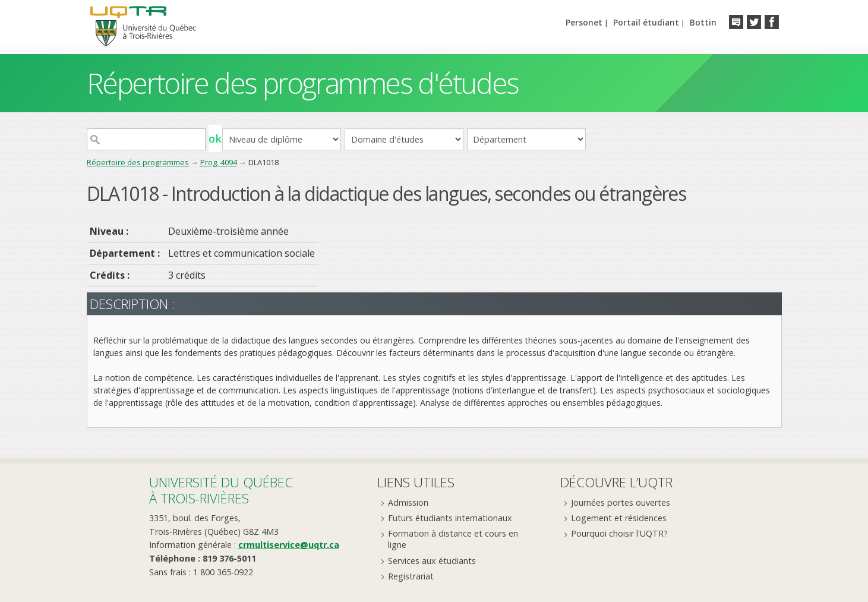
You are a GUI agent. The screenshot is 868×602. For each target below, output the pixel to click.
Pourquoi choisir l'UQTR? (619, 533)
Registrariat (411, 576)
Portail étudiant (646, 22)
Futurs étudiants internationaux (450, 518)
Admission (408, 502)
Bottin (703, 22)
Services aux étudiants (432, 561)
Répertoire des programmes (138, 162)
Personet (584, 22)
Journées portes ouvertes (621, 502)
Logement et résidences (619, 518)
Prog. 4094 (219, 162)
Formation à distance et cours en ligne (453, 539)
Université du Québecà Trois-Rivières (221, 490)
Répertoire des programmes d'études (303, 83)
